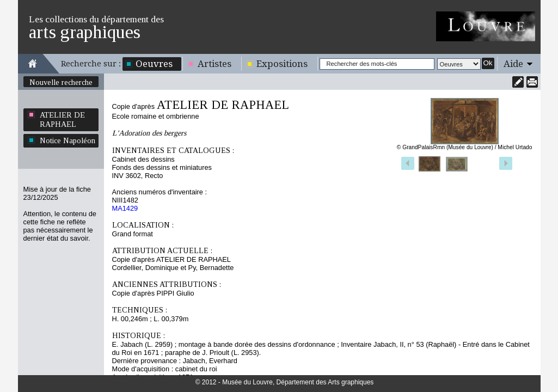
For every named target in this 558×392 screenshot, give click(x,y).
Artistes (214, 64)
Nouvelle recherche (61, 82)
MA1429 (125, 208)
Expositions (282, 64)
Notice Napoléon (68, 140)
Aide (513, 64)
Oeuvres (154, 64)
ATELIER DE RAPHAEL (62, 120)
